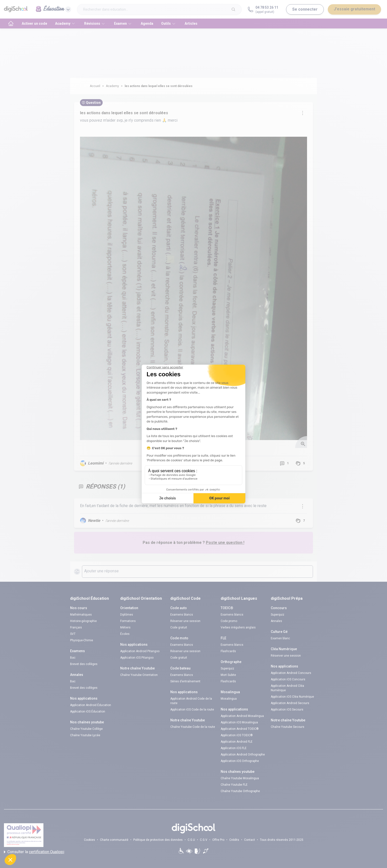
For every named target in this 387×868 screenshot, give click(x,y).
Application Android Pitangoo (140, 651)
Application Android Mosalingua (242, 716)
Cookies (89, 840)
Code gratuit (179, 627)
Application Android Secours (290, 703)
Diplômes (127, 615)
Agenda (147, 23)
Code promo (229, 621)
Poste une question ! (225, 543)
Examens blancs (182, 615)
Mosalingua (229, 699)
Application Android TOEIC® (240, 729)
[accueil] (11, 23)
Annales (276, 621)
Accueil (95, 86)
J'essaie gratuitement (354, 9)
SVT (73, 634)
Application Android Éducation (91, 705)
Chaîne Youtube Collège (86, 729)
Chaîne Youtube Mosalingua (240, 778)
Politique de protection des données (158, 840)
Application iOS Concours (288, 679)
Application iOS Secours (287, 710)
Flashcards (228, 651)
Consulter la (34, 852)
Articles (191, 23)
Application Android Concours (291, 673)
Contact (250, 840)
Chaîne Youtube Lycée (85, 735)
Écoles (125, 634)
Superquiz (227, 668)
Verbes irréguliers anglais (238, 627)
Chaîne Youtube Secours (288, 727)
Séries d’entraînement (185, 681)
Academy (112, 86)
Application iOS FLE (234, 748)
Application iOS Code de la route (192, 710)
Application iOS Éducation (88, 712)
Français (76, 627)
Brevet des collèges (84, 664)
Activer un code (34, 23)
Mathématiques (81, 615)
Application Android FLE (237, 742)
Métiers (125, 627)
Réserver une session (185, 621)
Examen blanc (280, 638)
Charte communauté (114, 840)
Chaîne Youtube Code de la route (193, 727)
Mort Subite (228, 675)
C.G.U (191, 840)
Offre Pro (218, 840)
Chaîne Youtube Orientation (139, 675)
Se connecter (305, 9)
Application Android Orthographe (243, 755)
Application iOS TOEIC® (237, 735)
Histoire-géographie (83, 621)
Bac (73, 658)
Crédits (234, 840)
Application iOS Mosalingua (239, 722)
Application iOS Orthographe (240, 761)
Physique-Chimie (82, 640)
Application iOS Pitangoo (137, 658)
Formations (128, 621)
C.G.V (204, 840)
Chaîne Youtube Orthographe (240, 791)
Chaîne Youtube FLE (234, 785)
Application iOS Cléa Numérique (292, 697)
